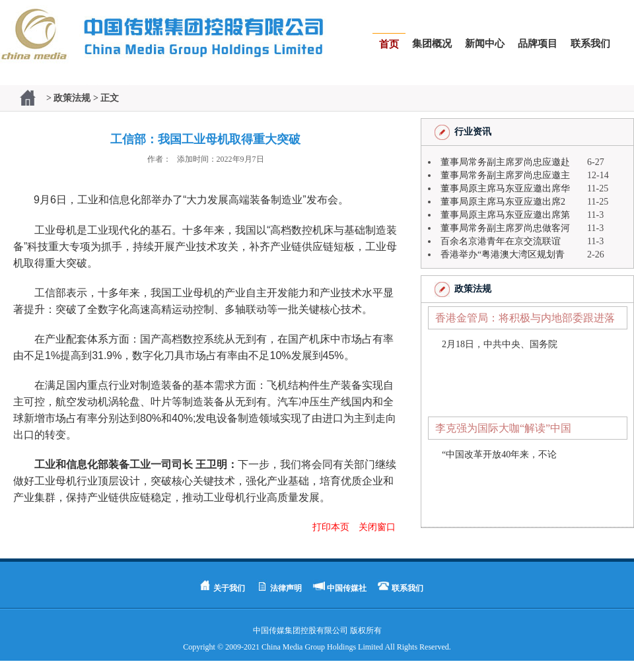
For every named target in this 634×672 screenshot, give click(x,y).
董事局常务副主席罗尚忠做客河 (505, 228)
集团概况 (432, 44)
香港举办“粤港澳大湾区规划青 (503, 254)
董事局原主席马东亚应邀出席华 (505, 188)
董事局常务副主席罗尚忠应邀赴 (505, 162)
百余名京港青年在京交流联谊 (501, 241)
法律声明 (286, 588)
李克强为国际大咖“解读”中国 (503, 428)
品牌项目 (538, 44)
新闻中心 (485, 44)
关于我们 (229, 588)
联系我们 (590, 44)
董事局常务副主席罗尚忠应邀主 (505, 175)
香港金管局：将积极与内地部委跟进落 (525, 318)
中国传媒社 (347, 588)
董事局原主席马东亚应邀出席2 (503, 202)
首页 (389, 44)
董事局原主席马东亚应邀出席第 (505, 215)
